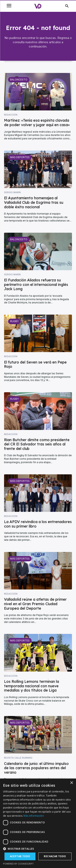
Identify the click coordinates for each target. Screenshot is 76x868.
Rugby (14, 321)
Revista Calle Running (18, 758)
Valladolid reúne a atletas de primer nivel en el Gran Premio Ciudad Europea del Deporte (35, 604)
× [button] (71, 783)
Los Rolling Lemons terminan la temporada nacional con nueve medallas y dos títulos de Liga (32, 686)
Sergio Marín (12, 192)
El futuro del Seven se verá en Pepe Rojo (35, 364)
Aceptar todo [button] (20, 856)
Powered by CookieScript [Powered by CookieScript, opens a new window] (18, 864)
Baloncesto (19, 80)
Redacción (11, 115)
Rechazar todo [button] (55, 856)
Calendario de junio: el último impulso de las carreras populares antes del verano (36, 768)
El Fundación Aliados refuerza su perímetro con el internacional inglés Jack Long (36, 284)
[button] (38, 849)
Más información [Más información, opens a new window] (34, 816)
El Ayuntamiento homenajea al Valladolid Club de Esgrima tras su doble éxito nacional (34, 202)
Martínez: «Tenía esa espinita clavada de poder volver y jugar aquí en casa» (37, 123)
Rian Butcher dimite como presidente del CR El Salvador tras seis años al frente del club (37, 444)
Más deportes (20, 157)
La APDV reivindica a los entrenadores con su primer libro (38, 524)
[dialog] (38, 823)
